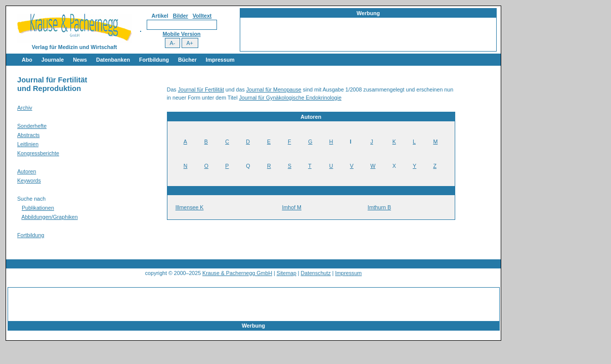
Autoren (27, 171)
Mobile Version (181, 34)
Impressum (220, 60)
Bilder (181, 16)
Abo (27, 60)
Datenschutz (316, 273)
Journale (53, 60)
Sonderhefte (32, 126)
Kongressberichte (38, 153)
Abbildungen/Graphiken (49, 217)
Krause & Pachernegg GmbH (237, 273)
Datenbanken (113, 60)
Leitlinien (28, 144)
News (80, 60)
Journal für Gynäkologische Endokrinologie (291, 98)
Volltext (202, 16)
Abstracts (28, 135)
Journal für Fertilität (201, 89)
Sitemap (287, 273)
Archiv (25, 108)
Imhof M (292, 207)
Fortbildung (154, 60)
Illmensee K (190, 207)
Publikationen (38, 208)
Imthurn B (379, 207)
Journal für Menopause (274, 89)
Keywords (29, 180)
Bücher (187, 60)
